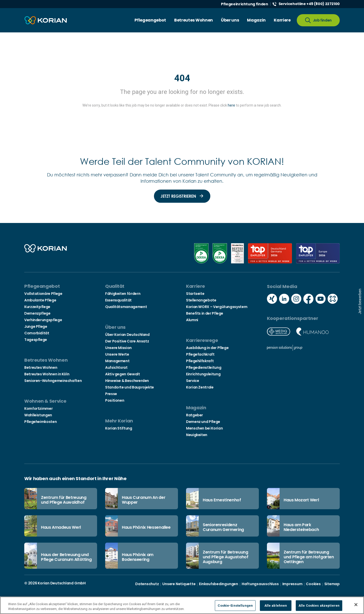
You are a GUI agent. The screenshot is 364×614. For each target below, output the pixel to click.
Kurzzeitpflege (37, 307)
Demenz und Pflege (203, 422)
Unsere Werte (117, 354)
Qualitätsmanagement (126, 307)
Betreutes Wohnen (41, 367)
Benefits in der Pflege (205, 313)
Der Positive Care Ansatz (127, 341)
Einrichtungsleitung (203, 374)
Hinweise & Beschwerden (127, 381)
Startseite (195, 294)
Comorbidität (37, 333)
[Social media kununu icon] (333, 299)
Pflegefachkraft (200, 354)
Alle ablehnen (276, 606)
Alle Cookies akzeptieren (319, 606)
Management (117, 361)
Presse (111, 394)
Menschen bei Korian (204, 428)
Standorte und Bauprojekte (130, 387)
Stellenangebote (201, 300)
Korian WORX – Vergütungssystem (217, 307)
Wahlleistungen (38, 415)
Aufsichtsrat (116, 367)
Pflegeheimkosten (40, 422)
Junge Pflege (36, 326)
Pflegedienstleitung (204, 367)
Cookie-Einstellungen (235, 606)
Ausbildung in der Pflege (207, 348)
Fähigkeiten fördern (123, 294)
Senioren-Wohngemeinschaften (53, 381)
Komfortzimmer (38, 408)
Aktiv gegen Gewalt (123, 374)
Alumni (192, 320)
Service (192, 381)
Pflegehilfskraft (200, 361)
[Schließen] (356, 605)
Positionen (115, 400)
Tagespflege (36, 340)
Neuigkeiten (197, 435)
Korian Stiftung (119, 428)
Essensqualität (118, 300)
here (231, 105)
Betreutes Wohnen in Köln (47, 374)
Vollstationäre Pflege (43, 294)
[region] (182, 605)
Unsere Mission (118, 348)
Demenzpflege (37, 313)
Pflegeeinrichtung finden (244, 4)
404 (182, 78)
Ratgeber (195, 415)
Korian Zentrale (200, 387)
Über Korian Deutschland (127, 335)
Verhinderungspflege (43, 320)
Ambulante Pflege (40, 300)
